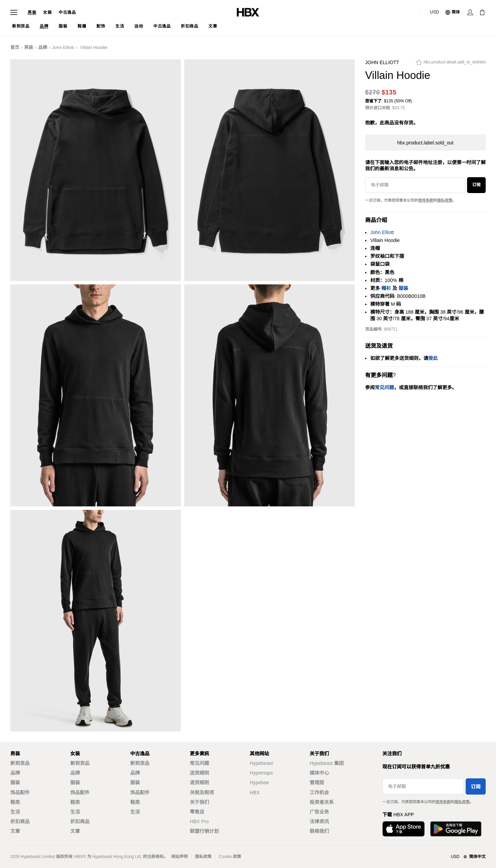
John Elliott (63, 47)
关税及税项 (202, 793)
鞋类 (15, 802)
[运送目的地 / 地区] (429, 12)
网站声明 (179, 857)
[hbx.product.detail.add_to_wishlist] (451, 64)
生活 (15, 812)
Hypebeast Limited (38, 857)
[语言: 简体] (453, 12)
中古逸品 (67, 12)
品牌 (43, 47)
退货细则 (199, 783)
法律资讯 (319, 821)
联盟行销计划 (204, 831)
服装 (403, 288)
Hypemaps (261, 773)
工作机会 (319, 793)
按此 (433, 358)
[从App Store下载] (404, 829)
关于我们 (199, 802)
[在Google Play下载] (456, 829)
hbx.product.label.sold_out (425, 143)
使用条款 (426, 200)
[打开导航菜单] (14, 12)
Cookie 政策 (230, 857)
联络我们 (319, 831)
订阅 (476, 185)
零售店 (197, 812)
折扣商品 (20, 821)
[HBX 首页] (248, 12)
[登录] (470, 12)
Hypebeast (261, 763)
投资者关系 (322, 802)
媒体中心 (319, 773)
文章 (15, 831)
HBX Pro (199, 821)
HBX (255, 793)
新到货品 (20, 763)
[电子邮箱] (415, 185)
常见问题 (199, 763)
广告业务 (319, 812)
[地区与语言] (463, 857)
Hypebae (259, 783)
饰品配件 (20, 793)
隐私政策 (445, 200)
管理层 (317, 783)
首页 (15, 47)
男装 (32, 12)
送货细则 (199, 773)
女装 (47, 12)
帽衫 (386, 288)
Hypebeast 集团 (327, 763)
